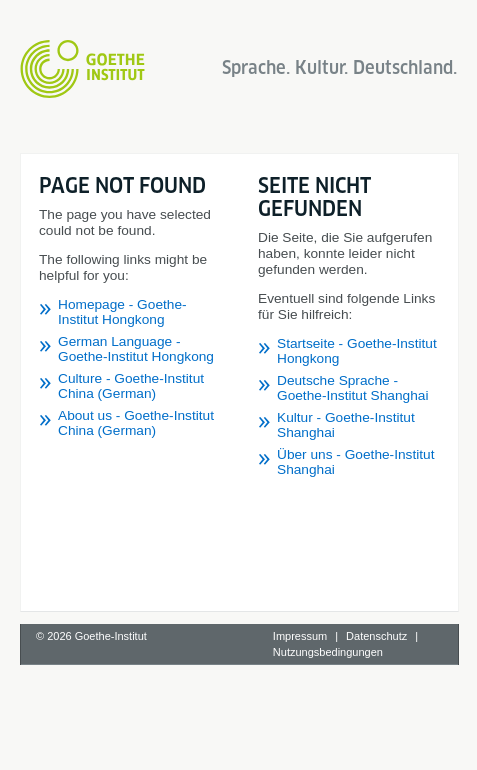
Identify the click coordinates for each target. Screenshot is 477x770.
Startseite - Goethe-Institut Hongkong (357, 351)
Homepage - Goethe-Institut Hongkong (122, 312)
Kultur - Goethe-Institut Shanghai (346, 425)
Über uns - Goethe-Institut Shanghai (355, 462)
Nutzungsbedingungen (328, 652)
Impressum (300, 636)
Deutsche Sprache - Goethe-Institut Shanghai (352, 388)
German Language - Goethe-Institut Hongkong (136, 349)
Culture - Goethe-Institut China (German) (131, 386)
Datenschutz (376, 636)
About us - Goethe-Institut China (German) (136, 423)
